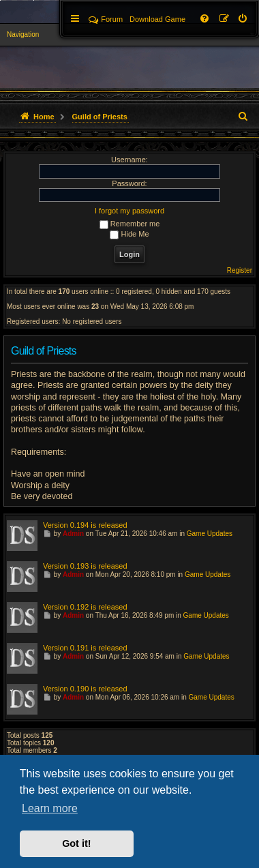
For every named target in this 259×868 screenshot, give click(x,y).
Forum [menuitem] (106, 19)
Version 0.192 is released (85, 607)
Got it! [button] (76, 843)
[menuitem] (243, 19)
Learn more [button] (50, 808)
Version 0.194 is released (85, 525)
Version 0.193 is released (85, 566)
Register (240, 270)
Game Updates (210, 534)
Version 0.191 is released (85, 648)
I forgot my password (129, 211)
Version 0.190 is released (85, 689)
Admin (73, 534)
